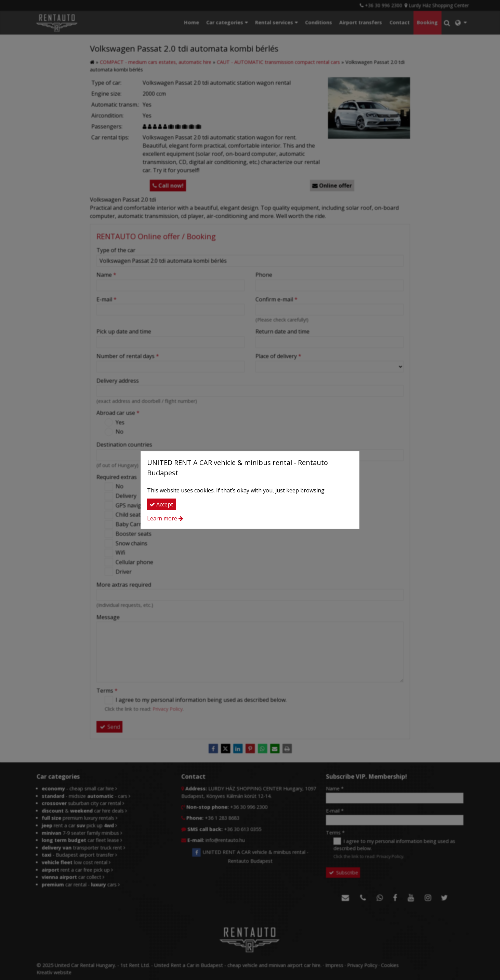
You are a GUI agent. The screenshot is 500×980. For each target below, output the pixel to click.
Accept (161, 504)
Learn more (162, 518)
